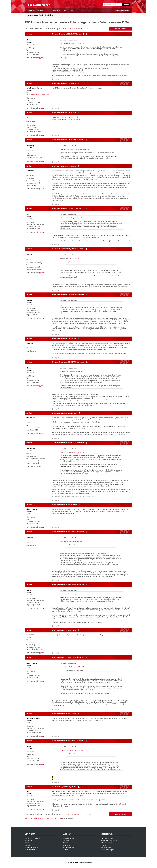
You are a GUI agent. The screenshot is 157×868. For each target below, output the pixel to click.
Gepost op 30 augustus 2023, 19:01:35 (64, 741)
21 (74, 29)
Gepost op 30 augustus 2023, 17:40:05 (64, 714)
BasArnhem (30, 171)
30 (91, 29)
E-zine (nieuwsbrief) (32, 847)
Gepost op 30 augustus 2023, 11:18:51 (64, 630)
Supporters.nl (107, 834)
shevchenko (30, 301)
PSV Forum (32, 22)
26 (84, 29)
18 (69, 29)
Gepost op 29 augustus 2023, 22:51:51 (64, 295)
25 (82, 29)
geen (42, 58)
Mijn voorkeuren (106, 847)
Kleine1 (29, 40)
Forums (48, 10)
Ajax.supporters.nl (107, 838)
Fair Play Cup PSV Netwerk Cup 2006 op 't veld (38, 95)
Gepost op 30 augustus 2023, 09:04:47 (64, 443)
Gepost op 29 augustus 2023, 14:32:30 (64, 140)
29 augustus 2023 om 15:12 (77, 218)
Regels (41, 15)
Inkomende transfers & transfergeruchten (69, 22)
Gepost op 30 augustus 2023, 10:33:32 (64, 532)
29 (89, 29)
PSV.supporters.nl (106, 843)
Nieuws (40, 10)
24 (80, 29)
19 (70, 29)
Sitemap (103, 845)
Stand (27, 843)
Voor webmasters (69, 838)
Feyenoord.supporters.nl (109, 841)
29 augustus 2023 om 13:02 (83, 149)
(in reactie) (80, 34)
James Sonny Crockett (34, 718)
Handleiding (49, 15)
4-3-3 (42, 189)
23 (78, 29)
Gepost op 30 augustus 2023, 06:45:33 (64, 362)
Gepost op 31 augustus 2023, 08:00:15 (64, 787)
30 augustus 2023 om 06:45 (75, 541)
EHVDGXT (29, 255)
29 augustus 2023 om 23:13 (76, 372)
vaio (28, 214)
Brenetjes (30, 343)
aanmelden (126, 10)
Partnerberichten (68, 847)
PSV (31, 42)
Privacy (65, 843)
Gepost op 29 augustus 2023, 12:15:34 (64, 34)
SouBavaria (30, 635)
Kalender (28, 845)
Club (65, 10)
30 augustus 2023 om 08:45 (78, 452)
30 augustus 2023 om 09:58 (79, 594)
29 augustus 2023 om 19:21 (74, 259)
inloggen (118, 10)
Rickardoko (62, 44)
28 (87, 29)
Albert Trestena (32, 509)
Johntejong (30, 146)
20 (72, 29)
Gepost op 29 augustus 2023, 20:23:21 (64, 249)
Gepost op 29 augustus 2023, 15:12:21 (64, 166)
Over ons (67, 834)
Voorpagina (31, 10)
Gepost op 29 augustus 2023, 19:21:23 (64, 208)
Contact (65, 850)
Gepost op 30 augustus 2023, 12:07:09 (64, 657)
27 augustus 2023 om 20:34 (77, 44)
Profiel (71, 10)
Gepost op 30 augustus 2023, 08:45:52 (64, 413)
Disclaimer (66, 841)
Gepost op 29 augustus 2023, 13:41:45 (64, 113)
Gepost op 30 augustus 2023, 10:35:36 (64, 584)
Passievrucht (31, 449)
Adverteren (67, 845)
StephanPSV (30, 418)
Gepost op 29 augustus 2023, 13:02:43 (64, 83)
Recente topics (33, 15)
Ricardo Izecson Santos (34, 88)
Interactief (57, 10)
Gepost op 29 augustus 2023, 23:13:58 (64, 339)
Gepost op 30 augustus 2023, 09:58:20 (64, 505)
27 (85, 29)
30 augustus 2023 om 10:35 (78, 667)
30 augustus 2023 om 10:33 (76, 750)
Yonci (28, 117)
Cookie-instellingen (107, 850)
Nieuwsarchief (30, 850)
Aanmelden (29, 838)
